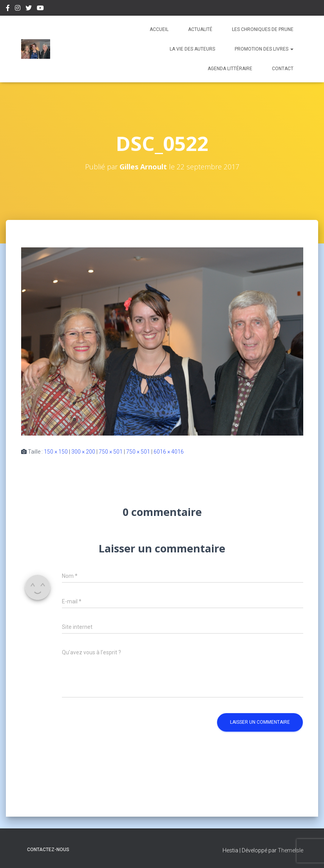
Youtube (40, 9)
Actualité (200, 29)
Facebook (8, 9)
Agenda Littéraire (230, 69)
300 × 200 (83, 452)
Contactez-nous (48, 850)
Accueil (159, 29)
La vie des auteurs (192, 49)
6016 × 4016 (169, 452)
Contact (283, 69)
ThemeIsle (291, 850)
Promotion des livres (264, 49)
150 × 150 (56, 452)
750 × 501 (111, 452)
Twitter (29, 9)
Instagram (18, 9)
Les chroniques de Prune (263, 29)
